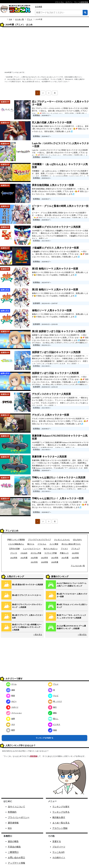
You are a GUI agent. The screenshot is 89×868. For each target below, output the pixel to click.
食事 (10, 719)
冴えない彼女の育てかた (71, 544)
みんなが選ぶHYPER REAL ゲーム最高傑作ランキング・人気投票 (71, 627)
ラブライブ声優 (51, 553)
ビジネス (54, 724)
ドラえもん (42, 544)
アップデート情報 (16, 863)
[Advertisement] (44, 49)
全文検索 (39, 7)
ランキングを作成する (44, 738)
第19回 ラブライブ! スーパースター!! (27, 595)
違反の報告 (13, 841)
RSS (10, 828)
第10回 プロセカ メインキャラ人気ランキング (72, 606)
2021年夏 (65, 558)
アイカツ (64, 549)
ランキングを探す (61, 807)
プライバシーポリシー (19, 817)
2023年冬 (75, 553)
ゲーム (11, 684)
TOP (10, 19)
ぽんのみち (77, 540)
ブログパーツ (59, 847)
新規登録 (34, 756)
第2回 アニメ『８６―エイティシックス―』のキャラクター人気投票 (71, 617)
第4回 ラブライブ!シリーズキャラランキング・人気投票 (27, 606)
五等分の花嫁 (14, 549)
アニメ (30, 19)
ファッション (14, 713)
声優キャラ (64, 553)
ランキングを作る (61, 812)
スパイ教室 (54, 544)
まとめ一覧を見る (61, 823)
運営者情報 (13, 823)
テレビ (53, 696)
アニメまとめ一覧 (78, 566)
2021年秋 (55, 558)
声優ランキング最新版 (16, 540)
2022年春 (34, 558)
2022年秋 (14, 558)
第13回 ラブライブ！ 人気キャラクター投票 (28, 617)
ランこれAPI (58, 852)
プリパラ (14, 553)
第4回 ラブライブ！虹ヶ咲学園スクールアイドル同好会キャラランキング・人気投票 (27, 627)
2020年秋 (44, 562)
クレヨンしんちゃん (62, 540)
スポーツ (12, 707)
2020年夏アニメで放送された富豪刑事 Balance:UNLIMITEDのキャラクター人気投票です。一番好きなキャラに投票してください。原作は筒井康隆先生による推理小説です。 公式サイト (60, 445)
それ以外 (24, 553)
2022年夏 (24, 558)
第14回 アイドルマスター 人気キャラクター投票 (72, 595)
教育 (10, 730)
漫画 (10, 690)
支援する (57, 841)
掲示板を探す (59, 817)
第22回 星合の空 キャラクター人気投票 (28, 585)
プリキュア (76, 549)
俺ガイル (31, 544)
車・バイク (55, 701)
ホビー (11, 701)
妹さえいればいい (51, 549)
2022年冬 (44, 558)
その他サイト (59, 858)
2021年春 (75, 558)
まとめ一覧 (19, 19)
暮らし (53, 719)
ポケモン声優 (36, 553)
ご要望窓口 (13, 852)
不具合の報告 (14, 847)
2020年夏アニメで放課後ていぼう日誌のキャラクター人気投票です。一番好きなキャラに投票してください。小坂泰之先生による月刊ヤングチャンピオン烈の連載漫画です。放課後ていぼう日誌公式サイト (60, 359)
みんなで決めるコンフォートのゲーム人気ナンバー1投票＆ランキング (72, 585)
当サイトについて (16, 807)
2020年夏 (55, 562)
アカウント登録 (60, 828)
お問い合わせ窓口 (16, 858)
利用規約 (12, 812)
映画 (10, 696)
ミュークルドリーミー (32, 549)
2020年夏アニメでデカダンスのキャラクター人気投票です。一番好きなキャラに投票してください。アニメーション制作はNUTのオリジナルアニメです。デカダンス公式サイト (60, 400)
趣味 (52, 713)
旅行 (52, 707)
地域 (52, 730)
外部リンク (43, 238)
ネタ (10, 724)
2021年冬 (34, 562)
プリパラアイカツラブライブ (39, 540)
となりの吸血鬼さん (16, 544)
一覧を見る (38, 635)
